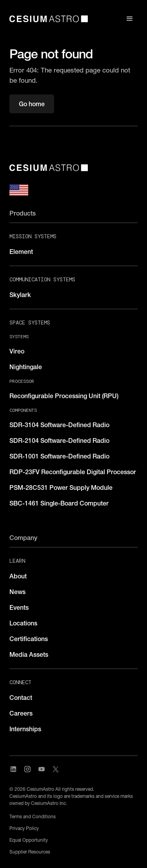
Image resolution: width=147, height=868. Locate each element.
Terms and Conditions (33, 816)
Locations (23, 623)
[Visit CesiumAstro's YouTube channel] (42, 769)
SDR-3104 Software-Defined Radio (59, 425)
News (17, 592)
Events (19, 607)
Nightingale (26, 367)
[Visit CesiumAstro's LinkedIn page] (13, 769)
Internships (25, 729)
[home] (49, 19)
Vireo (17, 351)
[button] (130, 19)
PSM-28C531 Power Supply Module (61, 487)
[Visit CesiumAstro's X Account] (56, 769)
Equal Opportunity (29, 840)
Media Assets (29, 654)
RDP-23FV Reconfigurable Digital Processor (73, 472)
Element (21, 252)
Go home (32, 104)
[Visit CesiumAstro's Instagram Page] (27, 769)
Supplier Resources (30, 852)
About (18, 576)
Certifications (29, 639)
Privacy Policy (24, 828)
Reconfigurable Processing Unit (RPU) (64, 396)
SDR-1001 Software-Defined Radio (59, 456)
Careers (21, 713)
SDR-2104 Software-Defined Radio (59, 440)
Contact (21, 698)
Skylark (20, 295)
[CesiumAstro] (49, 168)
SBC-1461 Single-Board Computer (59, 503)
